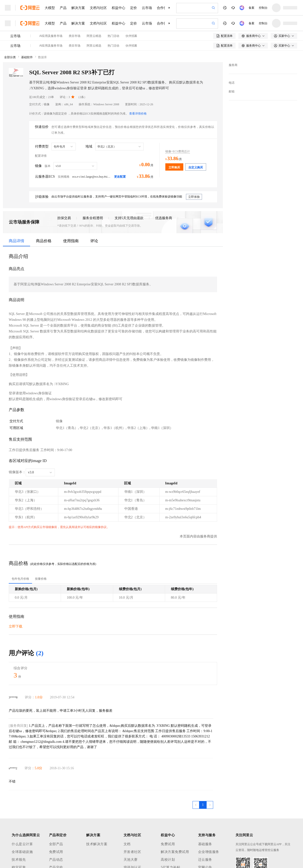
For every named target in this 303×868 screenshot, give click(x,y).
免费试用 (56, 852)
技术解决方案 (97, 844)
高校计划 (168, 860)
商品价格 (44, 241)
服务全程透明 (93, 218)
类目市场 (75, 36)
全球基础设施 (22, 852)
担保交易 (64, 218)
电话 (232, 83)
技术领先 (19, 860)
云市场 (147, 8)
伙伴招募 (131, 36)
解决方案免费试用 (175, 852)
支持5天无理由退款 (129, 218)
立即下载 (16, 626)
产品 (63, 8)
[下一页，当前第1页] (210, 805)
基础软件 (27, 57)
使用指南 (71, 241)
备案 (252, 8)
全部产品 (56, 844)
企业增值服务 (209, 852)
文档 (127, 844)
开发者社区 (132, 852)
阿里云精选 (94, 36)
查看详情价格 (138, 114)
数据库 (42, 57)
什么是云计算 (22, 844)
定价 (134, 8)
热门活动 (113, 36)
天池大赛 (131, 860)
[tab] (20, 579)
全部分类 (10, 57)
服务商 (233, 65)
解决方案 (78, 8)
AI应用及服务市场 (51, 36)
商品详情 (17, 241)
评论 (94, 241)
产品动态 (56, 860)
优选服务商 (164, 218)
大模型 (50, 8)
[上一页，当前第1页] (196, 805)
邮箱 (232, 91)
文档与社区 (98, 8)
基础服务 (205, 844)
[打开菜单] (8, 8)
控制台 (263, 8)
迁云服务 (205, 860)
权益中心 (118, 8)
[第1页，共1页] (203, 805)
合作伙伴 (164, 8)
